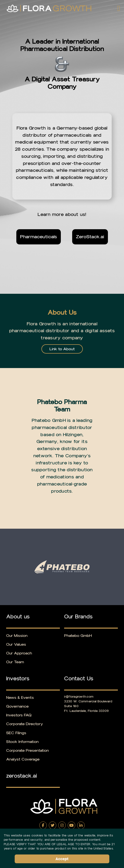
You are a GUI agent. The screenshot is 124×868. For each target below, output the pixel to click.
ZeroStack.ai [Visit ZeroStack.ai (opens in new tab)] (90, 237)
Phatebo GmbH (78, 636)
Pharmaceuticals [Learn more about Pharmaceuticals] (39, 237)
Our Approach (19, 653)
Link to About (62, 349)
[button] (118, 8)
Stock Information (22, 742)
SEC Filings (16, 733)
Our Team (15, 662)
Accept (62, 859)
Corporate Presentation (27, 750)
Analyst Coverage (23, 759)
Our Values (16, 644)
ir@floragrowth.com (79, 697)
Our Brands (78, 617)
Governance (17, 706)
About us (18, 617)
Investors (18, 679)
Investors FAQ (19, 715)
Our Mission (17, 636)
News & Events (20, 698)
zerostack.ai (22, 776)
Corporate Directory (25, 724)
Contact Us (79, 679)
